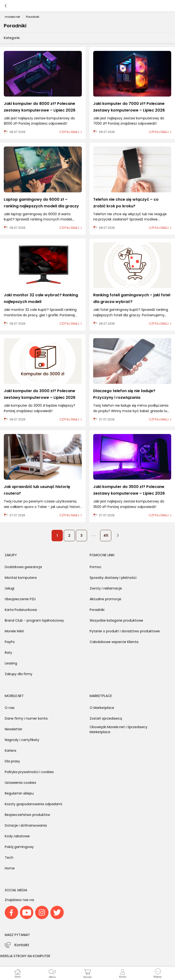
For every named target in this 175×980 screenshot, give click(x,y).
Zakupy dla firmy (19, 674)
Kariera (10, 751)
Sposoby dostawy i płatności (113, 578)
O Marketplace (102, 708)
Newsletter (14, 729)
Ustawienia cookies (20, 783)
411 (106, 536)
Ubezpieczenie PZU (20, 599)
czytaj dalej (69, 132)
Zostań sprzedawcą (106, 718)
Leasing (11, 663)
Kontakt (22, 945)
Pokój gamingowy (19, 847)
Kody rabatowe (17, 836)
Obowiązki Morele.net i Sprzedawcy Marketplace (119, 729)
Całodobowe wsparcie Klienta (114, 642)
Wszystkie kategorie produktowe (116, 620)
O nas (10, 708)
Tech (9, 858)
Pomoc (96, 567)
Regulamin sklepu (19, 793)
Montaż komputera (21, 578)
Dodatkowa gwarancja (23, 567)
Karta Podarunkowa (21, 610)
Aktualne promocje (105, 599)
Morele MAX (14, 631)
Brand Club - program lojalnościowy (34, 620)
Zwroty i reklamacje (106, 588)
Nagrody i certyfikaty (22, 740)
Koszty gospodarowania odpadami (33, 804)
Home (10, 868)
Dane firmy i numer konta (26, 718)
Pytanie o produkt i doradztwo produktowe (125, 631)
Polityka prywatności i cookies (29, 772)
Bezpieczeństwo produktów (27, 815)
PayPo (10, 642)
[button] (158, 973)
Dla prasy (12, 761)
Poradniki (97, 610)
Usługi (10, 588)
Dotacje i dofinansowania (26, 825)
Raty (8, 653)
